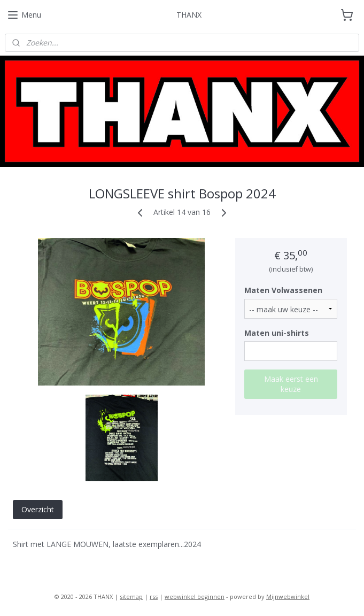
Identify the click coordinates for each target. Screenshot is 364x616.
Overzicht (38, 509)
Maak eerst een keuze (291, 384)
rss (154, 596)
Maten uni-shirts (277, 332)
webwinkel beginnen (195, 596)
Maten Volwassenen (283, 290)
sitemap (131, 596)
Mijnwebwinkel (288, 596)
